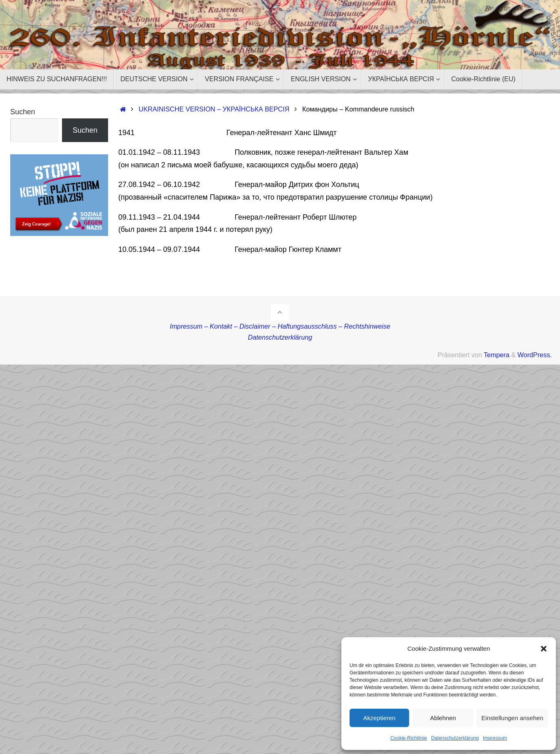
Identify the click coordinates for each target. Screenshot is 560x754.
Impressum (495, 738)
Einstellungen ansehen (512, 718)
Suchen (23, 112)
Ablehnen (443, 718)
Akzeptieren (379, 718)
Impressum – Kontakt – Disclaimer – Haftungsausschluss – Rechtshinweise (280, 326)
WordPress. (535, 355)
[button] (544, 649)
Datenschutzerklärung (455, 738)
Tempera (497, 355)
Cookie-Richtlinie (409, 738)
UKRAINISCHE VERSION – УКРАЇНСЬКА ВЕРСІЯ (214, 109)
